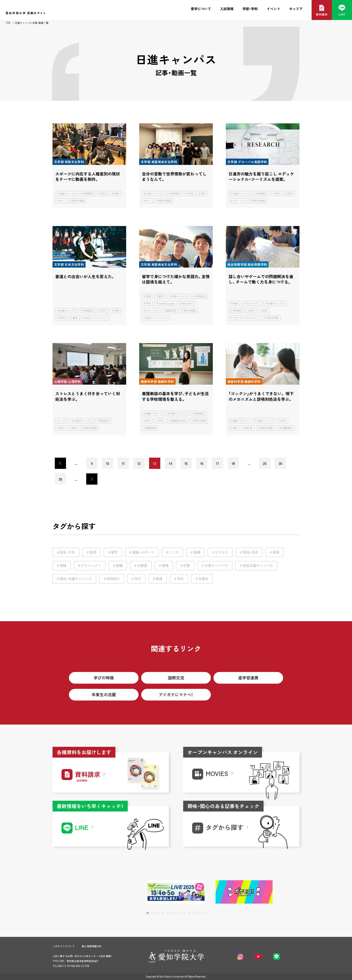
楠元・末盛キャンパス (76, 579)
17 (218, 463)
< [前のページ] (60, 463)
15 (186, 463)
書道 (75, 318)
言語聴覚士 (286, 428)
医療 (197, 552)
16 (202, 463)
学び (104, 194)
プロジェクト (253, 303)
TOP (8, 23)
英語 (148, 296)
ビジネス (222, 552)
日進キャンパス (68, 194)
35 (60, 479)
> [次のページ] (92, 479)
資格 (165, 565)
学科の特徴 (78, 201)
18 (233, 463)
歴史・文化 (67, 552)
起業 (187, 565)
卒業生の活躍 (104, 695)
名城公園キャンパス (258, 565)
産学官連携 (248, 678)
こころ (63, 421)
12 (139, 463)
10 (108, 463)
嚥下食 (249, 428)
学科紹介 (89, 194)
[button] (282, 892)
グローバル (239, 201)
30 (280, 463)
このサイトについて (64, 946)
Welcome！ (187, 303)
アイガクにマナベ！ (176, 695)
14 (170, 463)
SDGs (62, 318)
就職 (119, 565)
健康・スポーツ (154, 414)
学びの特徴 (104, 678)
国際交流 (171, 311)
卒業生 (203, 579)
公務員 (142, 565)
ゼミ (62, 201)
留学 (161, 296)
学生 (117, 194)
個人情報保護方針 (92, 946)
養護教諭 (151, 428)
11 (123, 463)
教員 (159, 579)
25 (265, 463)
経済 (276, 552)
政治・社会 (251, 552)
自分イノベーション (96, 318)
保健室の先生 (178, 421)
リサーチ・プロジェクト (246, 318)
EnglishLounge (166, 303)
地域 (235, 303)
